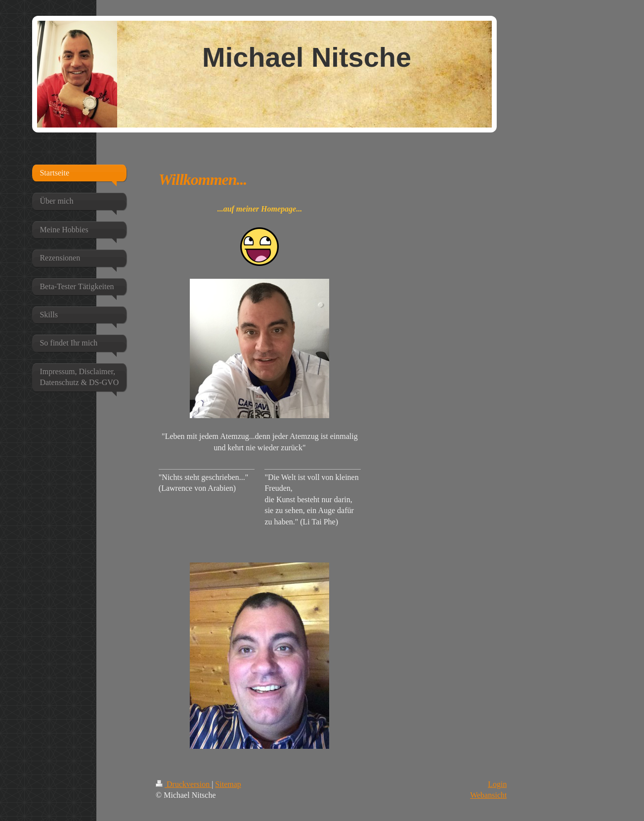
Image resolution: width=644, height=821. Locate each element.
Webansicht (488, 795)
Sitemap (228, 784)
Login (497, 784)
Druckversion (184, 784)
